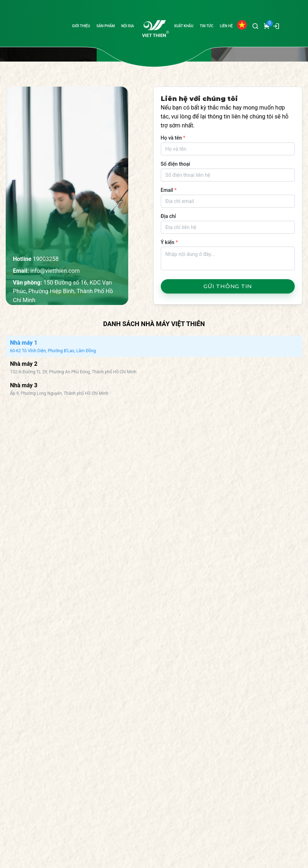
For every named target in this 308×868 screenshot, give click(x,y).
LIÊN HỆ (226, 26)
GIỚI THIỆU (81, 26)
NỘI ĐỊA (127, 26)
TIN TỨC (207, 26)
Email (169, 190)
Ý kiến (169, 242)
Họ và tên (173, 138)
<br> (110, 511)
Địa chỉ (169, 216)
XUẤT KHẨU (184, 26)
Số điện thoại (175, 164)
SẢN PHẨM (105, 26)
